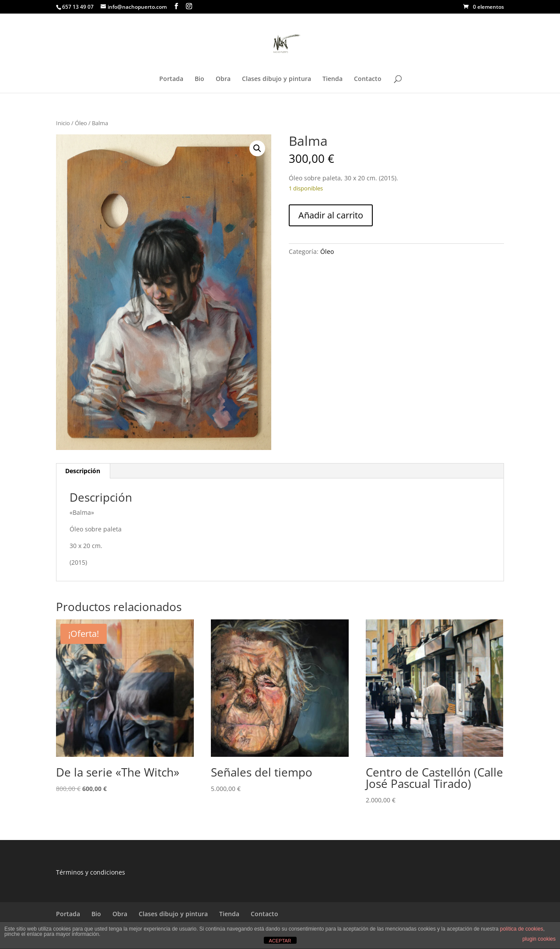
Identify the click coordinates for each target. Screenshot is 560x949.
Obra (223, 79)
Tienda (332, 79)
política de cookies (522, 929)
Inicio (63, 123)
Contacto (368, 79)
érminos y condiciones (92, 872)
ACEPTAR (280, 941)
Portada (171, 79)
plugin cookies (539, 939)
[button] (257, 148)
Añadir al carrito (331, 215)
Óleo (81, 123)
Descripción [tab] (83, 471)
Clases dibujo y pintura (276, 79)
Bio (199, 79)
